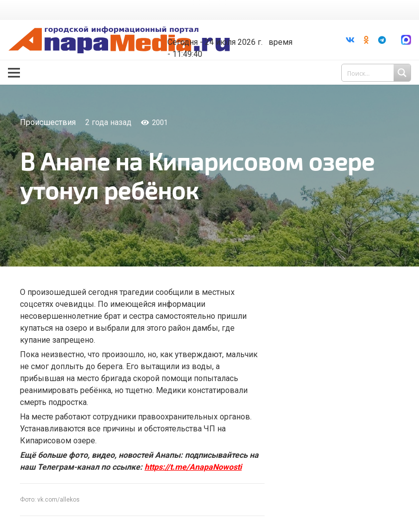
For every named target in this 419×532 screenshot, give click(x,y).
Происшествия (48, 122)
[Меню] (14, 73)
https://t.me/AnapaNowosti (193, 467)
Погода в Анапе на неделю (227, 26)
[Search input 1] (377, 73)
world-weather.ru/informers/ (227, 35)
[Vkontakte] (350, 40)
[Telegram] (382, 40)
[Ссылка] (119, 40)
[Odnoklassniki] (366, 40)
